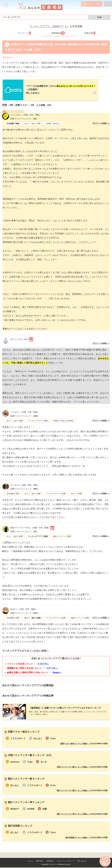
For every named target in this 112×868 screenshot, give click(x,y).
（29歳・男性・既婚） (25, 484)
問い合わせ (82, 859)
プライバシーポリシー (66, 859)
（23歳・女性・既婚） (25, 411)
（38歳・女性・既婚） (30, 527)
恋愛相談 (58, 33)
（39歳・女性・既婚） (26, 114)
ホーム (30, 859)
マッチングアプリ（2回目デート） (50, 26)
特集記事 (90, 33)
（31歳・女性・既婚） (24, 608)
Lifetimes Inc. (53, 862)
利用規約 (50, 859)
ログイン (108, 4)
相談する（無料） (92, 4)
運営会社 (40, 859)
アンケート (24, 33)
